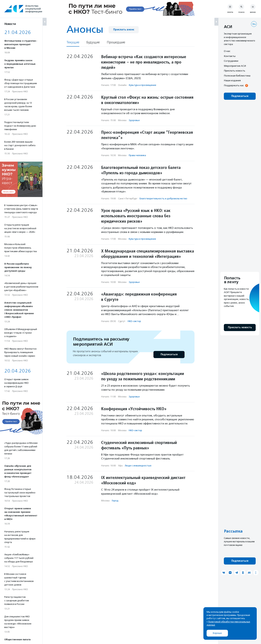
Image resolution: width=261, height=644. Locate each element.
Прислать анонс (124, 30)
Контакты (230, 56)
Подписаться (169, 354)
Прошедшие (116, 42)
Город (115, 501)
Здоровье (134, 120)
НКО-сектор (134, 321)
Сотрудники (231, 61)
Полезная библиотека (237, 76)
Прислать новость (235, 71)
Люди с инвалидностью (138, 466)
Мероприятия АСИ (235, 66)
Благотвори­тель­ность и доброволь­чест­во (163, 199)
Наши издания (232, 80)
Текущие (73, 42)
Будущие (93, 42)
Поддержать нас (234, 85)
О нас (227, 51)
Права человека (137, 155)
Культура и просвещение (143, 85)
